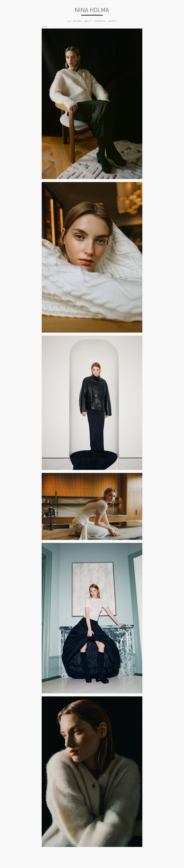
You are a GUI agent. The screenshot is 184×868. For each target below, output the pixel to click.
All (69, 21)
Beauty (88, 21)
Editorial (78, 21)
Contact (112, 21)
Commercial (100, 21)
